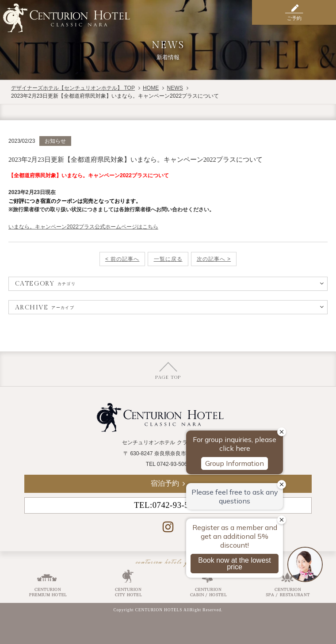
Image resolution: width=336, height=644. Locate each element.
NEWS (175, 88)
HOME (151, 88)
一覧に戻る (168, 259)
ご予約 (294, 18)
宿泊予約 (165, 483)
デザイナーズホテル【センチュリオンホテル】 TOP (73, 88)
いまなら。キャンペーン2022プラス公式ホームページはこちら (83, 227)
